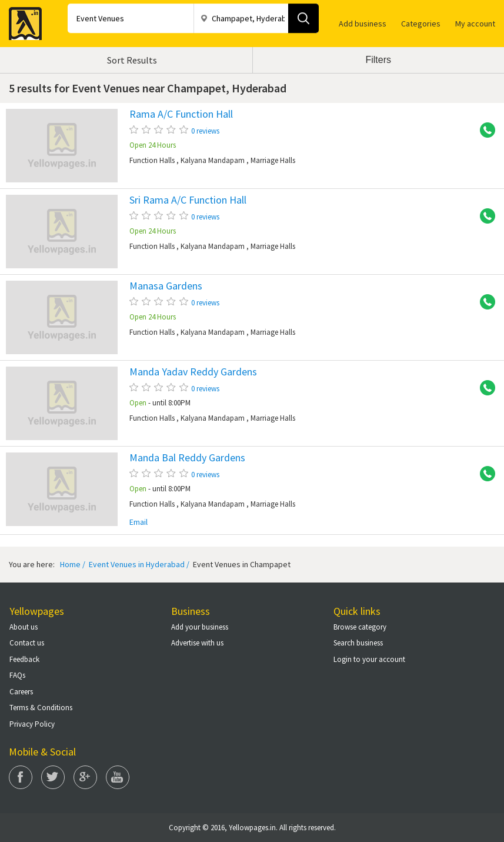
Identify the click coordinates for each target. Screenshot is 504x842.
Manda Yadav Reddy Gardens (193, 372)
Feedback (24, 659)
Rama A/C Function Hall (181, 114)
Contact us (27, 643)
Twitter (53, 777)
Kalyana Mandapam (213, 160)
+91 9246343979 (483, 131)
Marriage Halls (273, 160)
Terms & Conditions (41, 708)
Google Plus (85, 777)
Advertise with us (197, 643)
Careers (21, 692)
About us (24, 627)
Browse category (360, 627)
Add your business (200, 627)
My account (475, 24)
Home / (73, 564)
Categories (421, 24)
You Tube (118, 777)
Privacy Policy (32, 724)
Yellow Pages (22, 20)
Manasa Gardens (166, 286)
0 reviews (205, 131)
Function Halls (152, 160)
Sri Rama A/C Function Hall (188, 200)
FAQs (17, 675)
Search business (358, 643)
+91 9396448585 (483, 474)
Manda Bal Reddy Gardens (187, 458)
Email (138, 522)
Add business (363, 24)
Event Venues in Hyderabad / (138, 564)
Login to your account (369, 659)
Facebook (21, 777)
